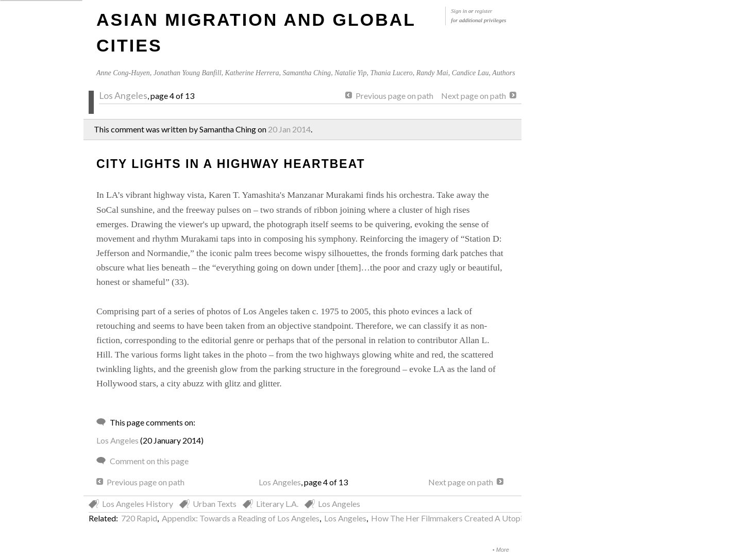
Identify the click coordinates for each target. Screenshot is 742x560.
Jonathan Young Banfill (188, 73)
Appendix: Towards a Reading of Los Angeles (241, 518)
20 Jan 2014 (289, 129)
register (484, 11)
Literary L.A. (277, 504)
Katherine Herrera (252, 73)
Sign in (459, 11)
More (503, 550)
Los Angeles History (138, 504)
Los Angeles (123, 96)
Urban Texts (215, 504)
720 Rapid (139, 518)
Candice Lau (470, 73)
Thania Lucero (391, 73)
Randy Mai (432, 73)
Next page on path (474, 96)
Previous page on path (394, 96)
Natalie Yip (350, 73)
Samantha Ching (307, 73)
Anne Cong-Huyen (123, 73)
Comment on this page (149, 461)
